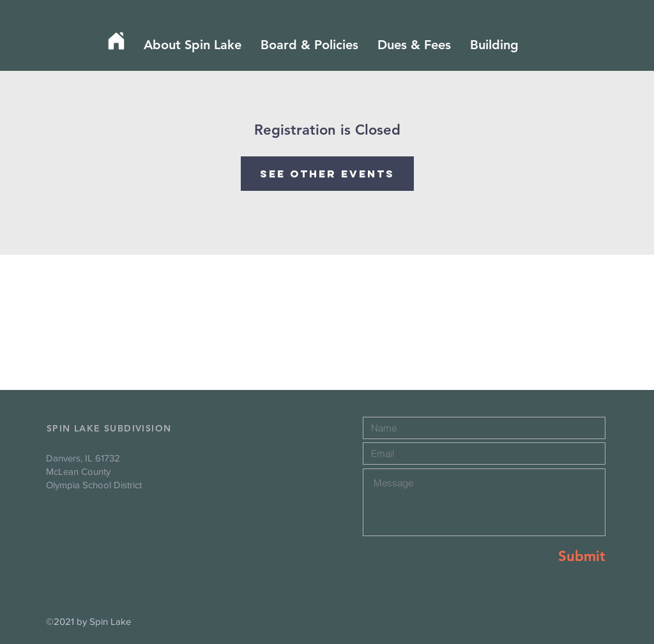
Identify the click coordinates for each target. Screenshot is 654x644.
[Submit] (560, 557)
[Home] (116, 41)
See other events (327, 174)
